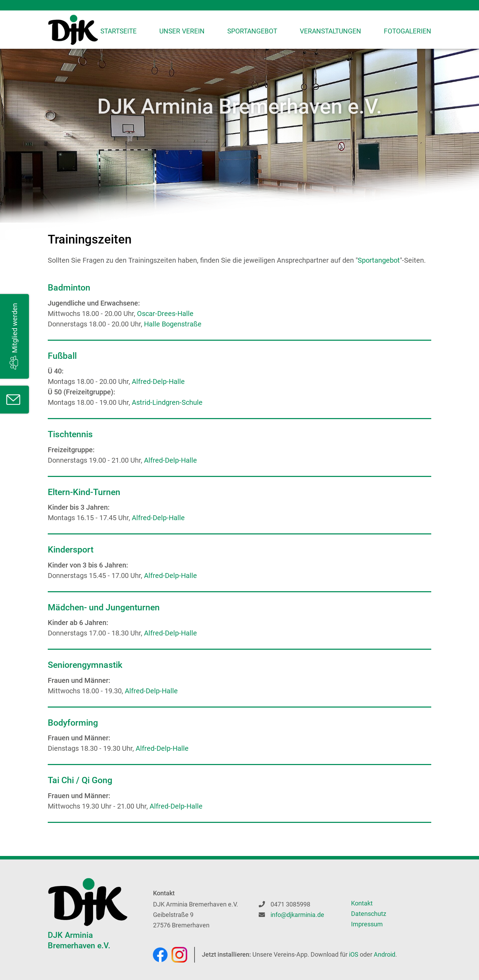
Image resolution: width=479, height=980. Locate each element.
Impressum (367, 924)
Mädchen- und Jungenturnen (104, 607)
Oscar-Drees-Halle (165, 314)
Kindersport (71, 550)
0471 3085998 (290, 904)
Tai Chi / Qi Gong (80, 780)
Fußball (62, 356)
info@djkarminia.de (297, 915)
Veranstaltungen (330, 31)
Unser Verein (182, 31)
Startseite (119, 31)
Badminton (69, 288)
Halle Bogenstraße (173, 324)
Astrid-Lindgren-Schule (167, 402)
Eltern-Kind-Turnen (84, 492)
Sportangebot (252, 31)
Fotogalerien (408, 31)
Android (385, 954)
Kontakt (362, 903)
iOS (354, 954)
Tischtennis (70, 434)
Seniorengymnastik (85, 665)
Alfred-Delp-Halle (158, 381)
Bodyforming (73, 723)
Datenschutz (369, 914)
